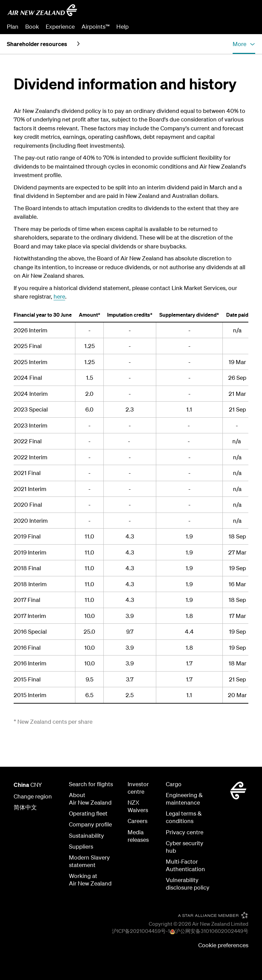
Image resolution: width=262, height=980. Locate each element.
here (59, 296)
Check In (219, 26)
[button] (244, 44)
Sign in (246, 26)
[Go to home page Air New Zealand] (42, 10)
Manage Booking (179, 26)
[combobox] (206, 12)
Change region (33, 796)
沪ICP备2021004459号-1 (141, 931)
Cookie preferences (223, 945)
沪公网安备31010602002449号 (212, 931)
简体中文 (25, 807)
